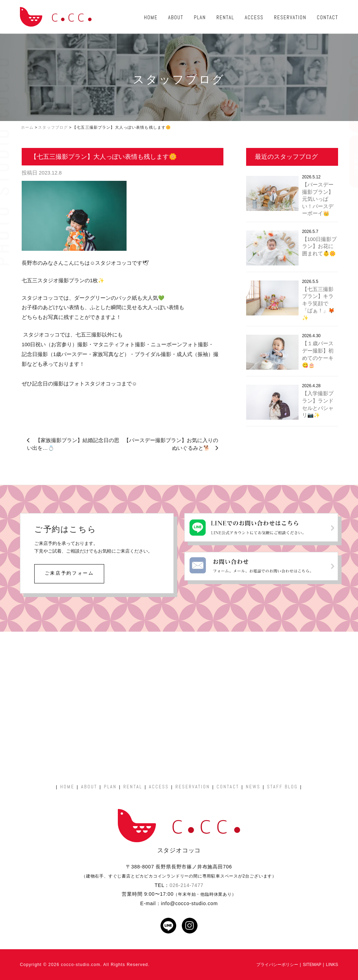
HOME (151, 17)
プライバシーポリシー (277, 965)
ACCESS (254, 17)
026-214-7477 (187, 885)
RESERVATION (290, 17)
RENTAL (225, 17)
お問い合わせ (349, 162)
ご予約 (349, 111)
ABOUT (176, 17)
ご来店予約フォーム (69, 573)
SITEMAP (312, 965)
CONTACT (327, 17)
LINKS (332, 965)
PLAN (200, 17)
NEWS (253, 787)
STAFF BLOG (282, 787)
